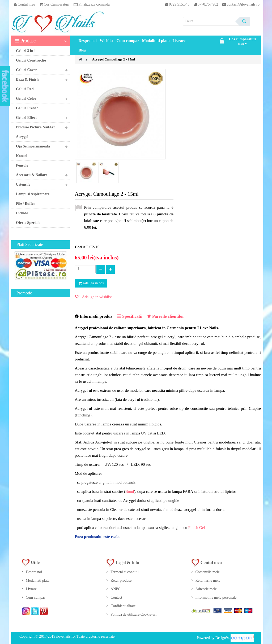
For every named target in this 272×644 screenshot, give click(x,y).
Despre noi (88, 41)
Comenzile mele (208, 572)
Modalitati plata (156, 41)
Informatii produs (94, 316)
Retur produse (121, 580)
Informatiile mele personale (216, 597)
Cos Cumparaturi (54, 4)
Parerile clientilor (166, 316)
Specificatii (130, 316)
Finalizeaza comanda (92, 4)
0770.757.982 (208, 4)
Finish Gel (196, 528)
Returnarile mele (208, 580)
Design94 (223, 638)
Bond (130, 491)
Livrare (179, 41)
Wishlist (107, 41)
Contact (116, 597)
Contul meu (24, 4)
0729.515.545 (179, 4)
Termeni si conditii (125, 572)
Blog (82, 50)
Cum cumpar (128, 41)
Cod (78, 247)
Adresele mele (206, 589)
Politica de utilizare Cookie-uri (133, 614)
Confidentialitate (123, 606)
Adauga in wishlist (97, 297)
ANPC (115, 589)
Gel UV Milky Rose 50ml (44, 361)
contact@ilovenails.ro (243, 4)
